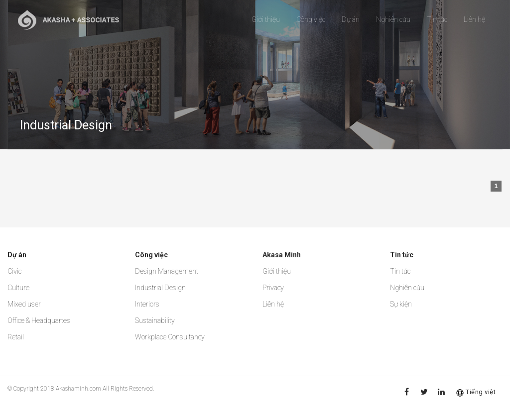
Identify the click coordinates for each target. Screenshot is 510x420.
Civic (14, 271)
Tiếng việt (481, 392)
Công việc (311, 19)
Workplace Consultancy (170, 337)
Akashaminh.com (78, 389)
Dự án (351, 19)
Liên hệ (474, 19)
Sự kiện (401, 304)
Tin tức (437, 19)
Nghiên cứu (393, 19)
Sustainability (155, 320)
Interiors (147, 304)
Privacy (273, 288)
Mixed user (24, 304)
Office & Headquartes (39, 320)
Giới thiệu (266, 19)
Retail (16, 337)
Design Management (167, 271)
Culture (18, 288)
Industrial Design (160, 288)
